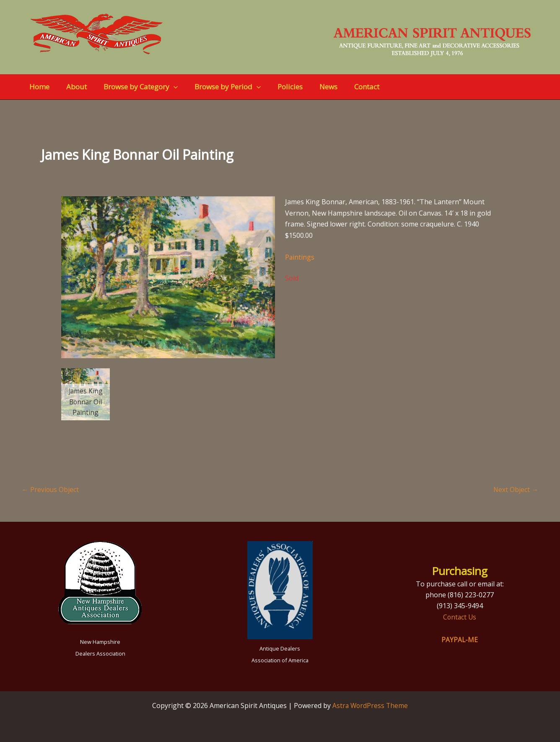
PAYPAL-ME (460, 640)
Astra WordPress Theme (370, 706)
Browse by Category (134, 87)
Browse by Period (219, 87)
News (315, 87)
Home (38, 87)
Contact (350, 87)
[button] (167, 87)
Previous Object (51, 489)
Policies (279, 87)
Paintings (300, 257)
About (73, 87)
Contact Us (460, 617)
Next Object (516, 489)
